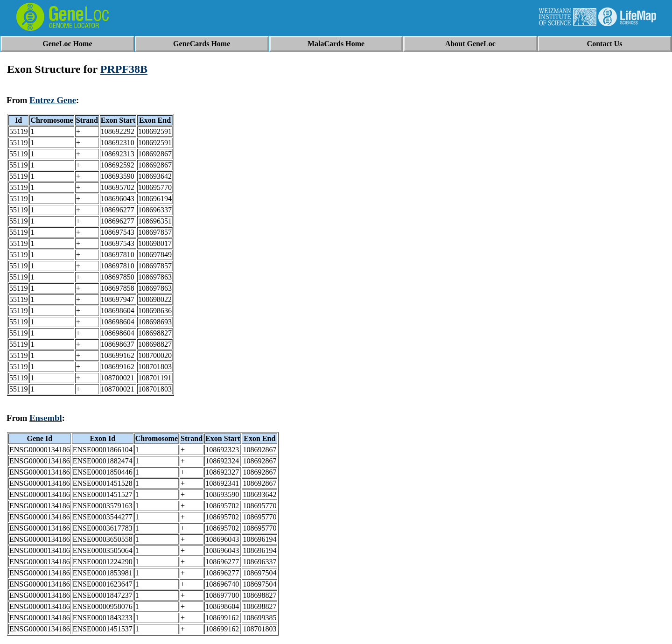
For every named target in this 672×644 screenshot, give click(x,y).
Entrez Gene (53, 100)
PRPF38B (124, 69)
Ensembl (46, 418)
